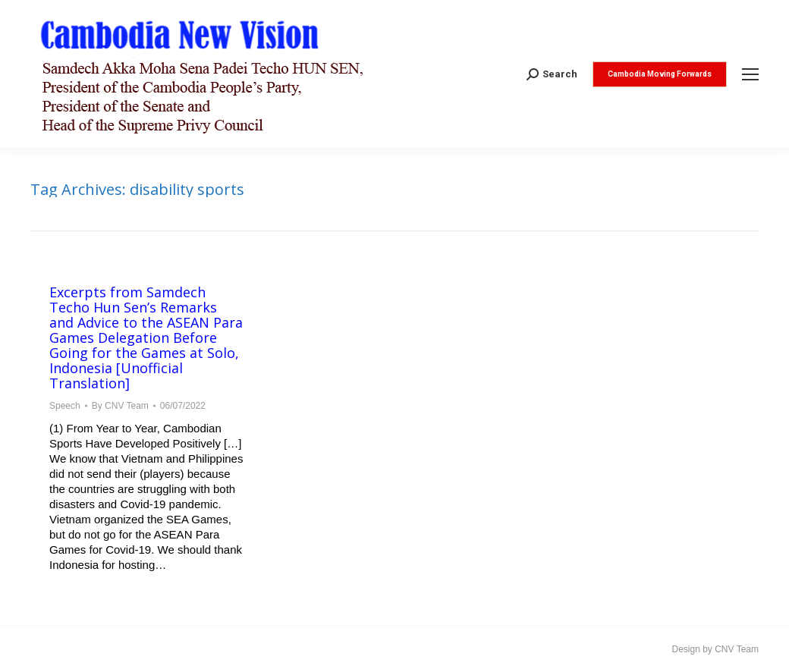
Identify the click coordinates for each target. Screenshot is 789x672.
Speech (65, 406)
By (120, 406)
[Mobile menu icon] (750, 74)
